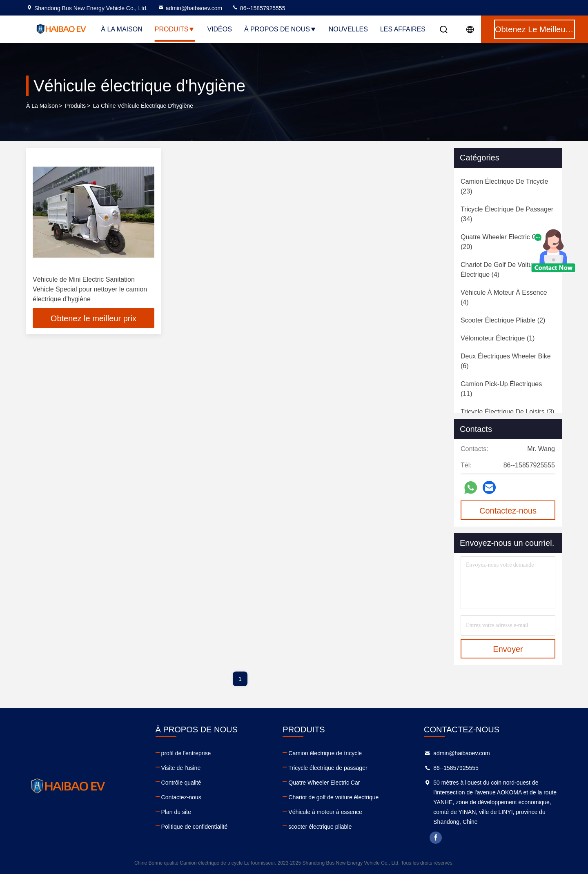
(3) (508, 412)
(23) (504, 186)
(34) (507, 214)
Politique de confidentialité (195, 827)
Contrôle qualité (181, 783)
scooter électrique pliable (320, 827)
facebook (436, 838)
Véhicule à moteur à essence (325, 812)
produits (75, 106)
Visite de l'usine (181, 768)
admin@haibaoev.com (190, 8)
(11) (501, 389)
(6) (506, 361)
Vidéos (219, 29)
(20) (501, 242)
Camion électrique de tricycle (325, 753)
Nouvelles (348, 29)
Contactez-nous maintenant (508, 513)
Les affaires (403, 29)
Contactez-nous (181, 797)
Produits (175, 29)
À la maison (121, 29)
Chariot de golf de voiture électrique (333, 797)
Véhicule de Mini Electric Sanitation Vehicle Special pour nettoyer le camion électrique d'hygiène (90, 289)
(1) (498, 338)
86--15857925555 (258, 8)
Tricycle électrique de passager (328, 768)
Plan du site (176, 812)
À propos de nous (280, 29)
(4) (499, 270)
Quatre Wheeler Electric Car (324, 783)
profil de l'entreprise (186, 753)
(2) (503, 320)
